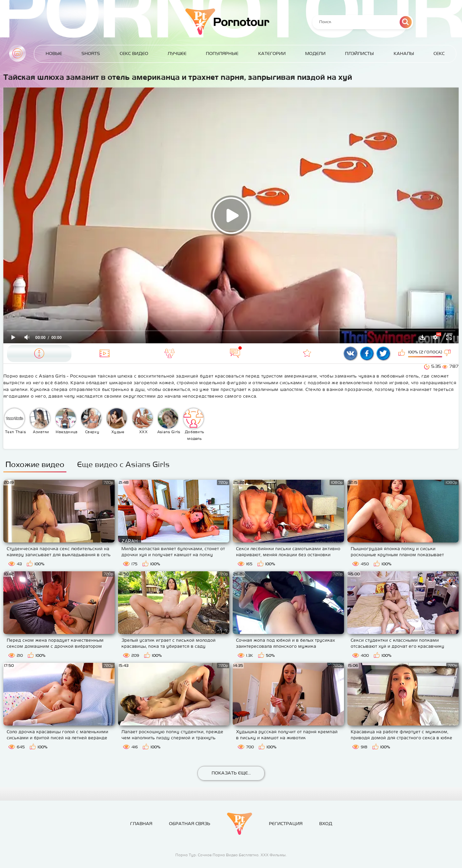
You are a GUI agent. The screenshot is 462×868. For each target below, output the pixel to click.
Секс (439, 53)
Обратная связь (190, 824)
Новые (54, 53)
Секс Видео (134, 53)
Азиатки (40, 421)
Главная (17, 53)
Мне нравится (402, 353)
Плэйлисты (359, 53)
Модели (315, 53)
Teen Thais (15, 421)
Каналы (404, 53)
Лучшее (177, 53)
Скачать (422, 337)
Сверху (91, 421)
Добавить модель (194, 424)
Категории (272, 53)
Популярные (222, 53)
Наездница (67, 421)
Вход (326, 824)
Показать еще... (231, 773)
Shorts (91, 53)
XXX (142, 421)
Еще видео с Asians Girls (123, 464)
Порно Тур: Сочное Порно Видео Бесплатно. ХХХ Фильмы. (231, 855)
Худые (117, 421)
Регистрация (286, 824)
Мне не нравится (448, 353)
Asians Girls (169, 421)
